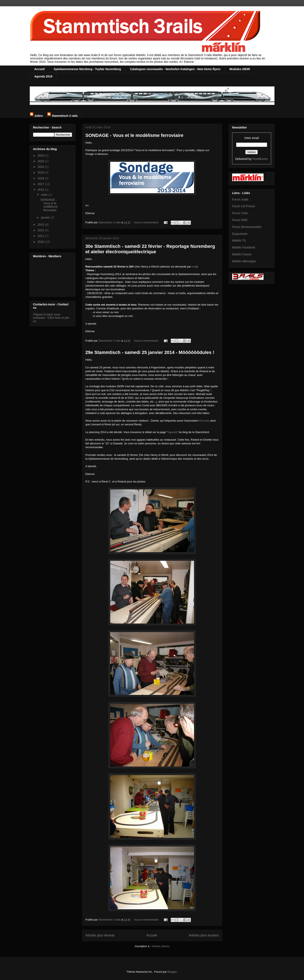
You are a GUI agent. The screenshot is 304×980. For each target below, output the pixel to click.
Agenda (172, 432)
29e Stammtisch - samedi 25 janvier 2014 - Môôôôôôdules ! (150, 352)
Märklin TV (239, 240)
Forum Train (240, 213)
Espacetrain (240, 234)
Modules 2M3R (240, 69)
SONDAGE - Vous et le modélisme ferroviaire (135, 135)
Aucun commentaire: (147, 222)
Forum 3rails (240, 199)
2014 (41, 190)
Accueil (40, 69)
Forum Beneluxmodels (247, 227)
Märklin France (242, 254)
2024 (41, 156)
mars (45, 195)
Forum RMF (240, 220)
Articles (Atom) (160, 946)
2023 (41, 161)
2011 (41, 236)
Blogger (172, 972)
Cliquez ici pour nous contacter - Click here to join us (51, 318)
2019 (41, 172)
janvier (46, 217)
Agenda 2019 (43, 76)
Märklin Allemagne (244, 261)
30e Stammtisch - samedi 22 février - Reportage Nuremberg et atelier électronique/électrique (150, 249)
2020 (41, 167)
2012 (41, 230)
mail (194, 267)
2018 (41, 178)
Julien (39, 115)
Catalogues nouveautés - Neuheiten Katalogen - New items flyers (175, 69)
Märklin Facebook (244, 247)
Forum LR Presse (244, 206)
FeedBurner (260, 159)
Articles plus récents (100, 935)
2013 (41, 225)
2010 (41, 242)
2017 (41, 184)
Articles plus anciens (204, 935)
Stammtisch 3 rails (65, 115)
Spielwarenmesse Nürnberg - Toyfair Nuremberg (87, 69)
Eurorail (204, 421)
